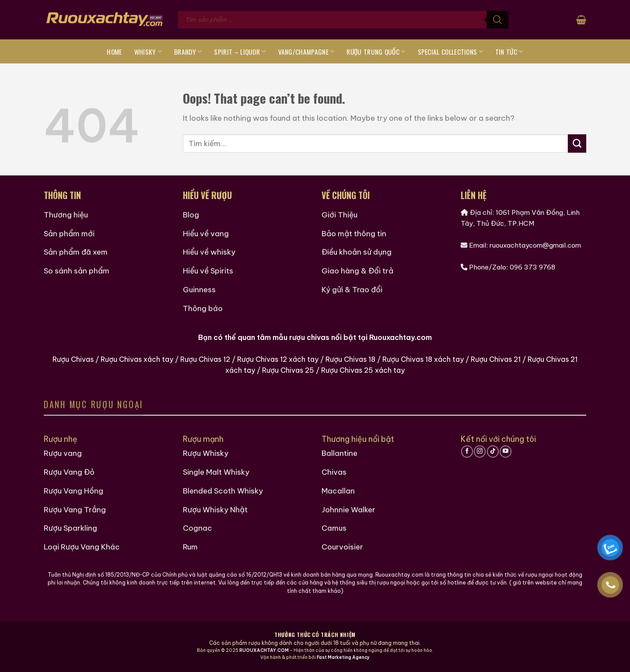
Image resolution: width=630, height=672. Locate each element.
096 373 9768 (532, 267)
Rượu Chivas (73, 359)
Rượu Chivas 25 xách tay (363, 370)
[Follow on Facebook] (467, 451)
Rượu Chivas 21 (496, 359)
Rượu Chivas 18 (350, 359)
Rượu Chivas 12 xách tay (278, 359)
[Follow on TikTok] (493, 451)
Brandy (188, 52)
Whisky (148, 52)
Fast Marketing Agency (343, 657)
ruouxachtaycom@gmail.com (535, 245)
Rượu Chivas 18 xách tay (423, 359)
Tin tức (509, 52)
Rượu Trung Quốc (376, 52)
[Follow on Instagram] (480, 451)
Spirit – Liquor (240, 52)
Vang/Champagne (306, 52)
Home (114, 52)
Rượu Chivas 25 (288, 370)
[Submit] (577, 143)
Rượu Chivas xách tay (137, 359)
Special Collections (450, 52)
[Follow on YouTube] (506, 451)
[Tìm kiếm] (497, 20)
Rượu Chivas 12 (205, 359)
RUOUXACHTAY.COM (264, 650)
